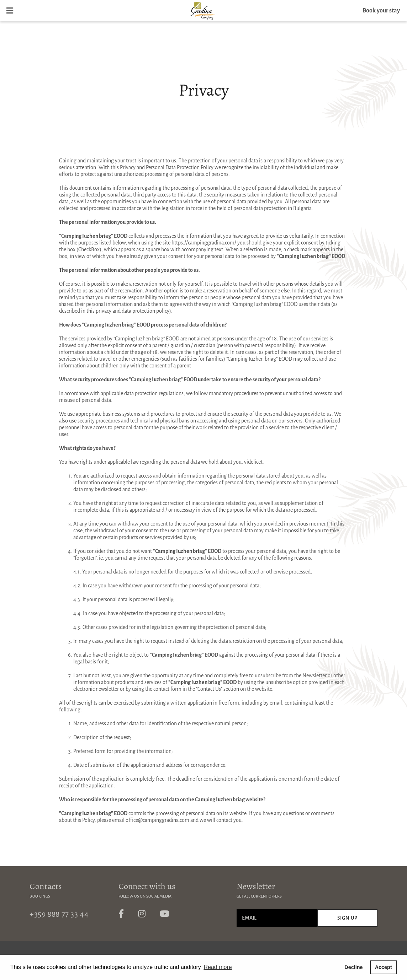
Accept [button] (384, 967)
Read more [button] (218, 967)
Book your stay (381, 11)
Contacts (46, 886)
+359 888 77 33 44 (59, 914)
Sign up (347, 918)
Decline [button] (353, 967)
